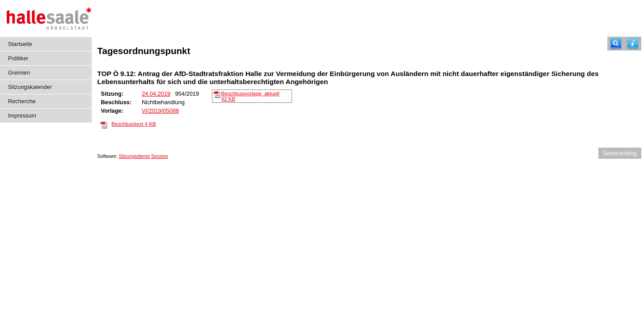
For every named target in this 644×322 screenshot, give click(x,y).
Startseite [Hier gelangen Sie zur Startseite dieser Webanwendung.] (20, 44)
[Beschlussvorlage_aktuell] (217, 94)
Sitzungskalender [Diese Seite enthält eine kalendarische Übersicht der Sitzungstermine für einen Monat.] (30, 87)
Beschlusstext (133, 124)
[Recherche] (616, 44)
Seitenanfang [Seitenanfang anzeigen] (620, 153)
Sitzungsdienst (134, 156)
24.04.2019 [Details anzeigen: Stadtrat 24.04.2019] (156, 94)
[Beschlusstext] (104, 124)
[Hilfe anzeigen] (633, 44)
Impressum (22, 116)
